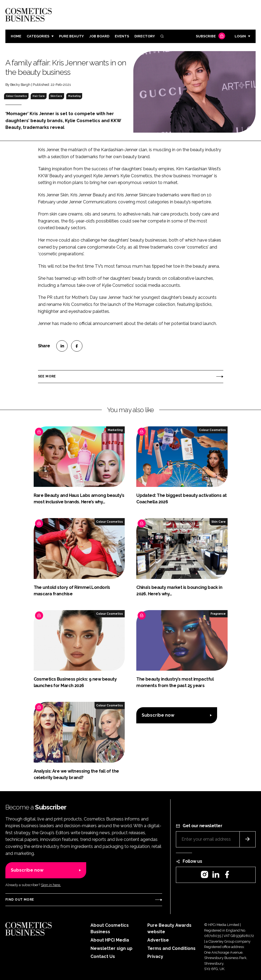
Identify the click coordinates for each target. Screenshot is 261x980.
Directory (145, 36)
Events (122, 36)
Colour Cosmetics (16, 96)
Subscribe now (158, 715)
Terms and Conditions (171, 948)
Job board (99, 36)
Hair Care (39, 96)
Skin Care (56, 96)
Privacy (155, 956)
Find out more (20, 900)
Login (240, 36)
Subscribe (210, 36)
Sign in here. (51, 885)
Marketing (74, 96)
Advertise (158, 940)
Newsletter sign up (112, 948)
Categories (38, 36)
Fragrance (218, 614)
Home (16, 36)
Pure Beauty (71, 36)
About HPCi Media (110, 940)
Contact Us (103, 956)
